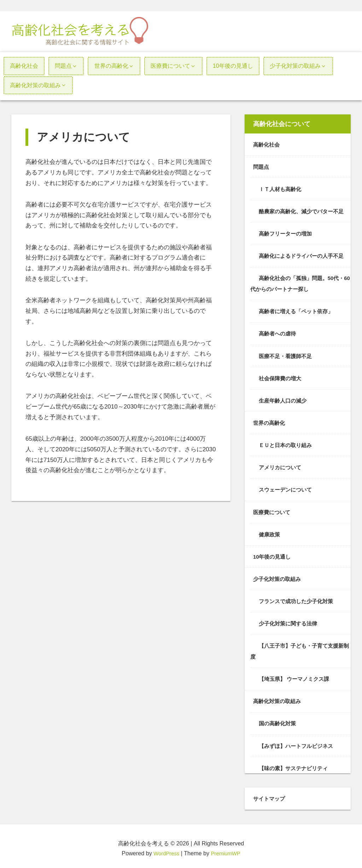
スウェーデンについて (287, 487)
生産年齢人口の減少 (284, 399)
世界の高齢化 (270, 421)
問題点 (262, 166)
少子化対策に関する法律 (290, 620)
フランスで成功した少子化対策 (298, 598)
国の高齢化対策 (279, 719)
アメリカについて (281, 465)
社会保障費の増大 (281, 376)
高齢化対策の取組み (279, 697)
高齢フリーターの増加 (287, 233)
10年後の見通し (273, 554)
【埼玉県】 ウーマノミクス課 (296, 675)
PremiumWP (227, 849)
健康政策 (270, 531)
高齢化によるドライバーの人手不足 (304, 255)
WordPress (165, 849)
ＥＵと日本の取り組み (287, 443)
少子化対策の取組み (279, 576)
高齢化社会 (267, 144)
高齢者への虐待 (279, 332)
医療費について (273, 510)
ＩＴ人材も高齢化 (281, 189)
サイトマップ (270, 794)
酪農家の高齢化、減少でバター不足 (304, 211)
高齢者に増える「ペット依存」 (298, 310)
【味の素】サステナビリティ (296, 764)
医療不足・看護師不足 (287, 354)
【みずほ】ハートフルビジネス (298, 742)
